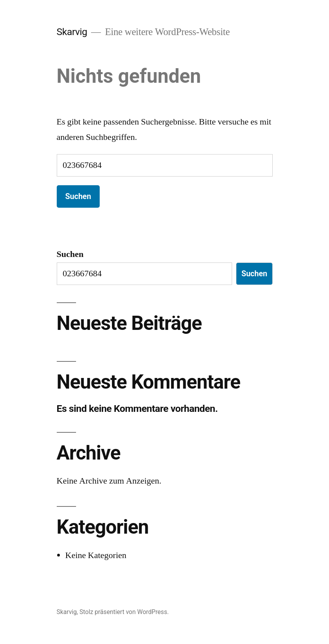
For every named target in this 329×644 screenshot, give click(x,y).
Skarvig (72, 32)
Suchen (70, 254)
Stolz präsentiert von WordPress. (124, 612)
